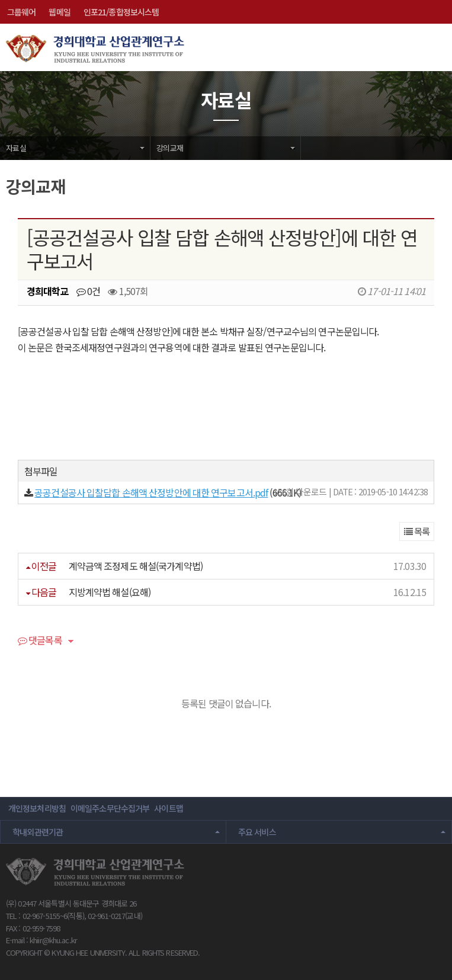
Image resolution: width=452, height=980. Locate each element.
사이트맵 (168, 808)
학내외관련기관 (38, 832)
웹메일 (59, 12)
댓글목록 (40, 641)
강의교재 (170, 148)
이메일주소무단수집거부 (110, 808)
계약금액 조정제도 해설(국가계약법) (136, 566)
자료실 (16, 148)
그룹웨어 (21, 12)
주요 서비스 (257, 832)
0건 (89, 291)
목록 (417, 531)
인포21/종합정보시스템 (121, 12)
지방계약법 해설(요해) (110, 592)
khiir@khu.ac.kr (53, 940)
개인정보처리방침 (37, 808)
